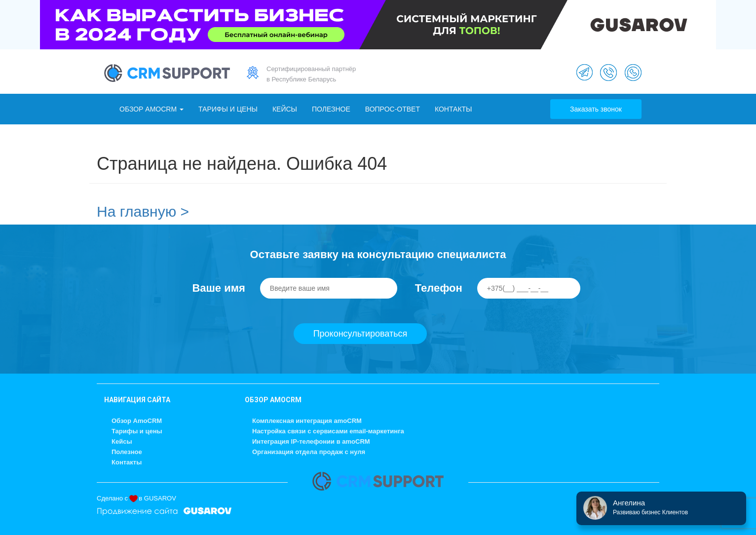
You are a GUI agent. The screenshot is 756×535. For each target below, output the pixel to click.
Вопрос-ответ (393, 109)
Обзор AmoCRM (151, 109)
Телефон (439, 288)
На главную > (143, 211)
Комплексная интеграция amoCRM (307, 421)
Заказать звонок (596, 109)
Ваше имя (218, 288)
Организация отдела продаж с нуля (309, 452)
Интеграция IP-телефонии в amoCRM (311, 441)
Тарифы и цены (228, 109)
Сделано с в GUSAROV (136, 498)
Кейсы (285, 109)
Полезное (331, 109)
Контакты (454, 109)
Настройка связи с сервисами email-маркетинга (328, 431)
